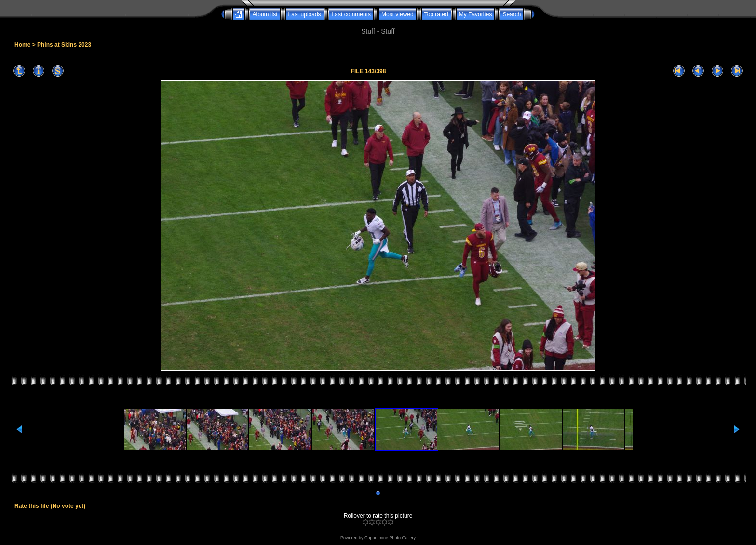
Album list (265, 14)
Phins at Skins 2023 (64, 45)
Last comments (351, 14)
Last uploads (305, 14)
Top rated (436, 14)
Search (512, 14)
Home (22, 45)
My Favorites (476, 14)
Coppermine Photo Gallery (390, 538)
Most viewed (398, 14)
